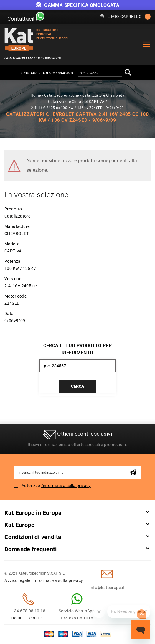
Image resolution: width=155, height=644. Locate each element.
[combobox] (100, 73)
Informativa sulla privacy (58, 580)
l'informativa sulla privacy (66, 486)
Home (36, 95)
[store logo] (19, 39)
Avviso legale (17, 580)
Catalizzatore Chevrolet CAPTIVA (76, 102)
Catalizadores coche (62, 95)
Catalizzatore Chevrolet (102, 95)
